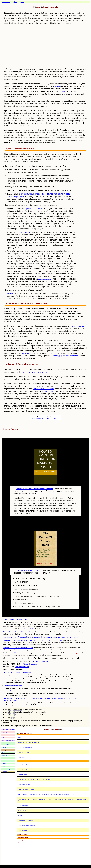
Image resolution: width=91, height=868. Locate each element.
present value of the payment (35, 372)
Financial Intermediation (24, 784)
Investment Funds (6, 747)
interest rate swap (45, 279)
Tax (3, 738)
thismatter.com (20, 653)
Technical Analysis (6, 769)
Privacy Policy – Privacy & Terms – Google (19, 632)
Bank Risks (21, 815)
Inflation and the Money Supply (26, 747)
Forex (3, 758)
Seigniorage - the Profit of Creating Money (29, 742)
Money (20, 738)
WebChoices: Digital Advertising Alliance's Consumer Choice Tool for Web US (32, 640)
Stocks (57, 86)
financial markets (77, 326)
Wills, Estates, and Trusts (8, 740)
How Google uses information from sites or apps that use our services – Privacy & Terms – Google (40, 637)
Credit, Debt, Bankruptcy (8, 729)
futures (39, 208)
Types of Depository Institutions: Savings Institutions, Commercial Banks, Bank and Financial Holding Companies (47, 794)
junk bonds (50, 391)
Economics (5, 772)
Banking (4, 750)
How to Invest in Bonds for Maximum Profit (34, 489)
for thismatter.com (15, 619)
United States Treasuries (43, 389)
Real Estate (5, 735)
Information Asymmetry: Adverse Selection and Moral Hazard (34, 779)
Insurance (11, 293)
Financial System (37, 418)
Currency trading (23, 232)
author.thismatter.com (22, 667)
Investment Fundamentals (6, 744)
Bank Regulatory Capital (24, 830)
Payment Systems (23, 775)
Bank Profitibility (22, 811)
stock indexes (28, 353)
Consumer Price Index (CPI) (25, 752)
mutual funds (27, 194)
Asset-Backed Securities (16, 176)
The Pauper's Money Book (27, 570)
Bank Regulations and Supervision (27, 825)
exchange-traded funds (43, 194)
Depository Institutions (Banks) (26, 789)
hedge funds (18, 196)
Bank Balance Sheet (23, 806)
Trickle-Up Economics (12, 691)
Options (28, 208)
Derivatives (5, 755)
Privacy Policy (29, 629)
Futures (4, 761)
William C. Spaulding (40, 661)
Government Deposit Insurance (26, 820)
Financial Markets (53, 418)
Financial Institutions (24, 770)
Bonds (63, 91)
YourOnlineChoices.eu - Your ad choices (18, 648)
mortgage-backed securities (66, 356)
